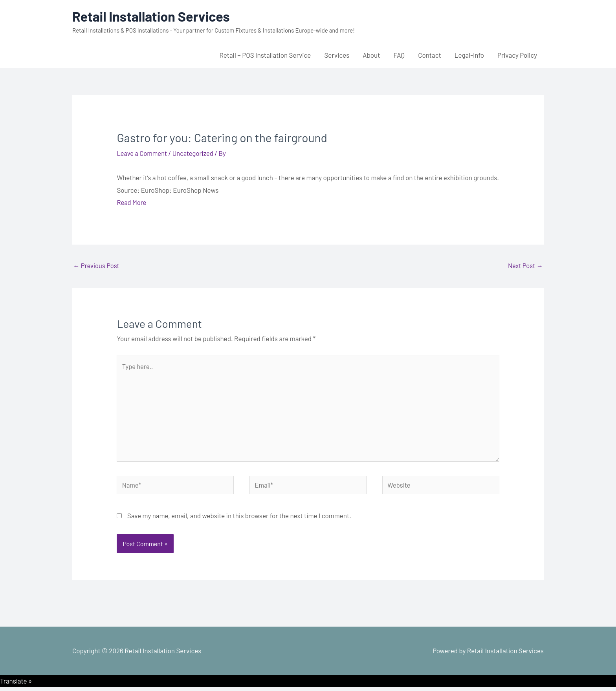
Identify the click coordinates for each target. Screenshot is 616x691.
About (371, 55)
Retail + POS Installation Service (265, 55)
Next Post (525, 265)
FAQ (399, 55)
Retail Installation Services (153, 16)
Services (337, 55)
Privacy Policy (517, 55)
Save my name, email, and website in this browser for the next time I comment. (239, 519)
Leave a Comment (143, 153)
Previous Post (97, 265)
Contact (430, 55)
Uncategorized (195, 153)
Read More (132, 202)
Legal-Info (469, 55)
